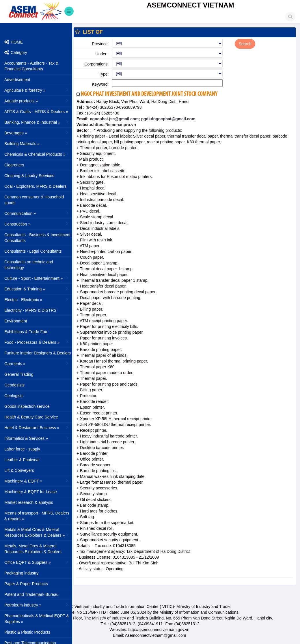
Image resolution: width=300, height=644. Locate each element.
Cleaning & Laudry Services (29, 176)
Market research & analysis (29, 502)
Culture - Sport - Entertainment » (37, 278)
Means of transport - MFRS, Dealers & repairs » (37, 516)
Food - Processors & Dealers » (37, 342)
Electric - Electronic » (37, 299)
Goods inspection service (27, 406)
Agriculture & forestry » (37, 90)
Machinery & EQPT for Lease (31, 492)
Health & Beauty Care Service (31, 417)
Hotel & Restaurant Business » (37, 427)
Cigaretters (14, 165)
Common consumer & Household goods (34, 200)
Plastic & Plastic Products (27, 632)
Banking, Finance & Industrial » (37, 122)
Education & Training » (37, 289)
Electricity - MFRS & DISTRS (30, 310)
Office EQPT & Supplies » (37, 562)
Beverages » (37, 133)
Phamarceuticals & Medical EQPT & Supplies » (37, 619)
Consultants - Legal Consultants (33, 251)
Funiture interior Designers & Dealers (38, 353)
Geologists (14, 396)
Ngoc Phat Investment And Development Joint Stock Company (149, 94)
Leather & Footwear (22, 460)
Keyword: (100, 84)
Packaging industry (21, 573)
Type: (104, 74)
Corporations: (96, 64)
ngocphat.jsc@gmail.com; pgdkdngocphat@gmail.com (142, 119)
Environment (16, 321)
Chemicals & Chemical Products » (37, 154)
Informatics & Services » (37, 438)
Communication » (37, 213)
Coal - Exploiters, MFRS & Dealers (36, 186)
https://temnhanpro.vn (115, 125)
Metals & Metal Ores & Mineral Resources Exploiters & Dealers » (37, 532)
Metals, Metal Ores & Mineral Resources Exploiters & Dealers (33, 549)
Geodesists (14, 385)
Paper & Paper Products (26, 584)
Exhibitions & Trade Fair (26, 332)
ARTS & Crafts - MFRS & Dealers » (37, 111)
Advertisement (17, 80)
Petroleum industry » (37, 605)
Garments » (37, 363)
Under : (102, 54)
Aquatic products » (37, 101)
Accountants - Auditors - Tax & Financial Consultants (31, 66)
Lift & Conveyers (19, 470)
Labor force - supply (22, 449)
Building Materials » (37, 143)
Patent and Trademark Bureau (31, 594)
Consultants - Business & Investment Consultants (37, 238)
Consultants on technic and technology (29, 265)
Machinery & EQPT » (37, 481)
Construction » (37, 224)
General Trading (19, 374)
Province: (100, 44)
